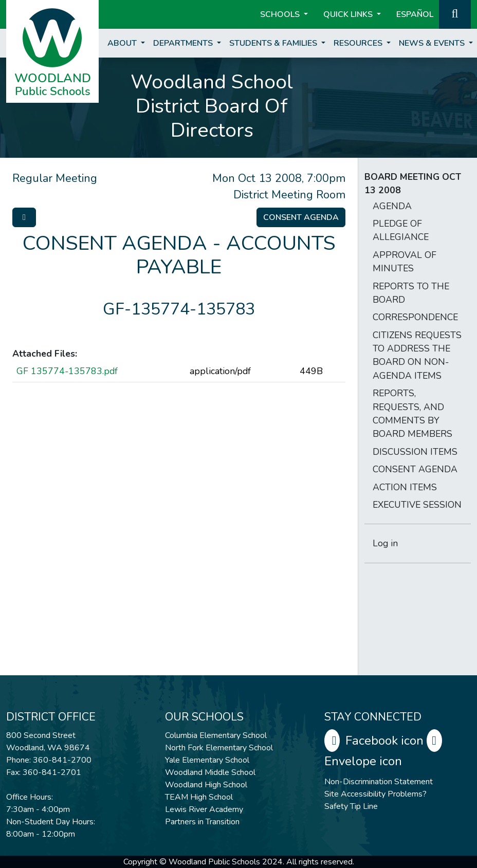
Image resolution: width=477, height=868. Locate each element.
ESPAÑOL (415, 14)
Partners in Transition (202, 822)
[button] (455, 13)
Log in (385, 543)
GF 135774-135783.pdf (67, 371)
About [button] (123, 43)
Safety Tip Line (351, 806)
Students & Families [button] (274, 43)
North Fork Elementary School (219, 748)
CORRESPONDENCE (415, 317)
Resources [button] (359, 43)
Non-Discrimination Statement (379, 782)
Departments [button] (184, 43)
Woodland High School (206, 785)
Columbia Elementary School (216, 735)
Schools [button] (281, 14)
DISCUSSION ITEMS (415, 452)
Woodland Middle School (210, 772)
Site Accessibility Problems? (375, 794)
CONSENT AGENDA (415, 469)
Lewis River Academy (204, 809)
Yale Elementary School (207, 760)
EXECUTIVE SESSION (417, 505)
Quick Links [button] (349, 14)
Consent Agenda (301, 217)
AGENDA (392, 206)
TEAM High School (199, 797)
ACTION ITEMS (405, 487)
